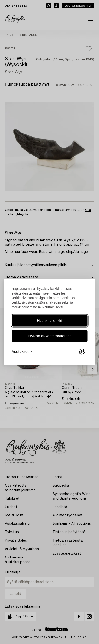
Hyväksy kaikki (49, 321)
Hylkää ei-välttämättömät (49, 336)
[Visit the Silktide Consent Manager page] (82, 352)
